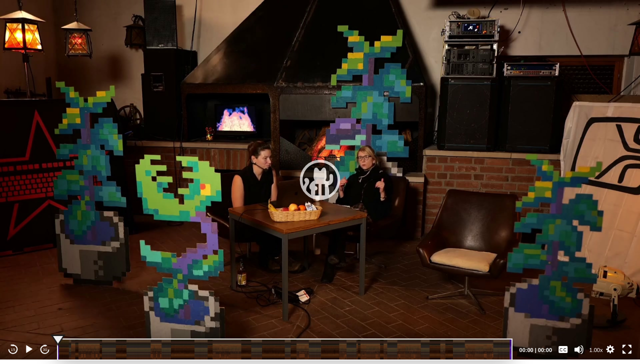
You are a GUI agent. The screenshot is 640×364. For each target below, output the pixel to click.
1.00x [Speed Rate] (596, 350)
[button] (320, 180)
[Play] (29, 350)
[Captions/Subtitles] (563, 350)
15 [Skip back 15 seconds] (13, 350)
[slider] (285, 350)
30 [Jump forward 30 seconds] (45, 350)
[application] (320, 180)
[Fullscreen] (627, 350)
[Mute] (579, 350)
